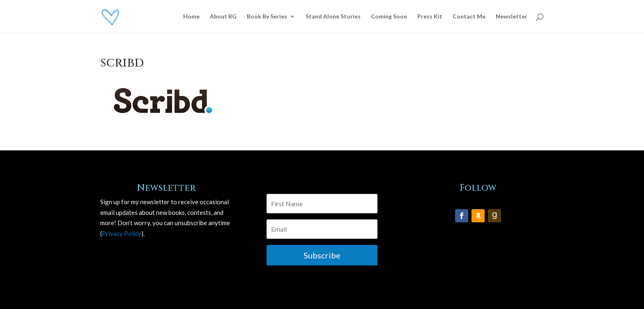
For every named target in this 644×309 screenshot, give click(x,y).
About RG (223, 17)
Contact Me (469, 17)
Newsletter (512, 17)
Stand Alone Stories (333, 17)
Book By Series (267, 17)
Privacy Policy (122, 233)
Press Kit (430, 17)
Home (191, 17)
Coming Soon (389, 17)
